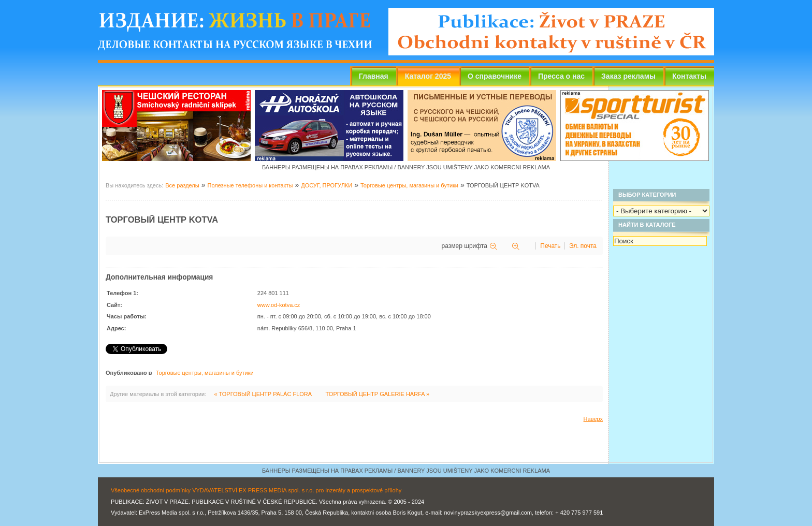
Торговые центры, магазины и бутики (409, 185)
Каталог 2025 (428, 76)
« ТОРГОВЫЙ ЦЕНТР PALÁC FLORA (263, 394)
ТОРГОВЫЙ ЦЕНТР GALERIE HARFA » (378, 394)
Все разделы (182, 185)
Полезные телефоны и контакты (250, 185)
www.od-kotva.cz (279, 305)
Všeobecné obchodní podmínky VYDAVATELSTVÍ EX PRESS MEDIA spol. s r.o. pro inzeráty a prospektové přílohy (256, 490)
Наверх (593, 419)
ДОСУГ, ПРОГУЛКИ (327, 185)
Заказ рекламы (628, 76)
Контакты (689, 76)
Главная (374, 76)
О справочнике (495, 76)
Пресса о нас (561, 76)
